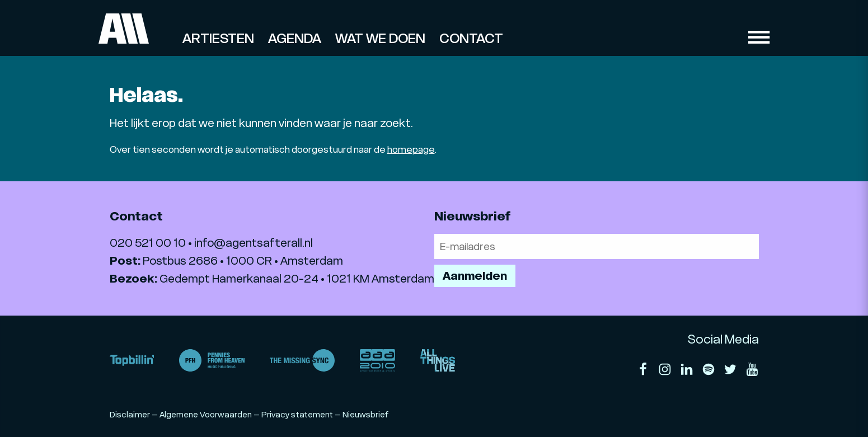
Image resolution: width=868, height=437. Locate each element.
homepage (411, 150)
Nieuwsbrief (366, 415)
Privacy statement (297, 415)
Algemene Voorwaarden (206, 415)
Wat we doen (380, 39)
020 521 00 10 (148, 243)
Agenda (295, 39)
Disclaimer (130, 415)
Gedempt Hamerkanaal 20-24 (239, 279)
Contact (471, 39)
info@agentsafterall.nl (254, 243)
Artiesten (218, 39)
